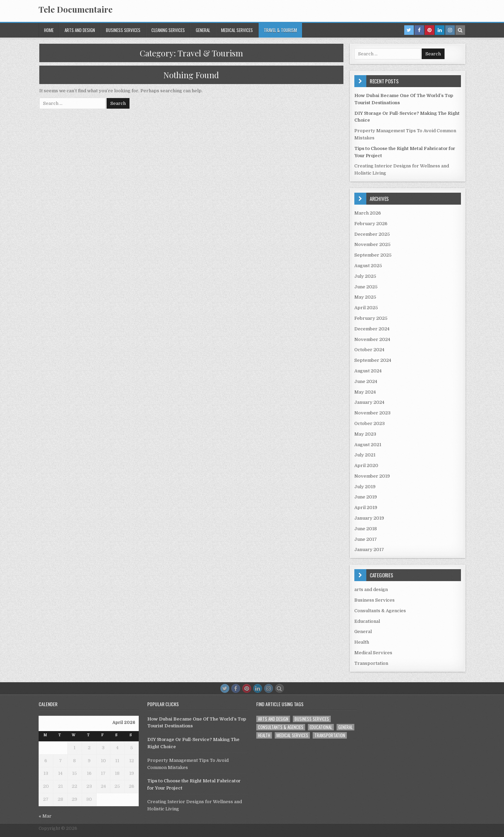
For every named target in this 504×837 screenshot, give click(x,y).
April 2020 (366, 465)
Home (49, 30)
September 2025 (373, 255)
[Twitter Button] (225, 688)
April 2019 (366, 507)
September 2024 (373, 360)
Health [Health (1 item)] (264, 735)
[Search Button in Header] (460, 30)
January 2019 (369, 518)
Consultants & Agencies (380, 611)
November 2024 (372, 339)
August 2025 (368, 266)
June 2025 (366, 287)
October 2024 (369, 350)
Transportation (371, 663)
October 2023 (370, 423)
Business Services (123, 30)
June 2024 (366, 381)
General (203, 30)
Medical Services (237, 30)
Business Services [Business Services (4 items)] (312, 719)
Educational (367, 621)
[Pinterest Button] (247, 688)
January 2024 (369, 402)
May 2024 (365, 392)
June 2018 (366, 529)
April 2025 (366, 308)
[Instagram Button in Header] (450, 30)
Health (362, 642)
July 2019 (365, 487)
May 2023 (365, 434)
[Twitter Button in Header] (409, 30)
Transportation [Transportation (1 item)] (330, 735)
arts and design (80, 30)
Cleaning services (168, 30)
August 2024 (368, 371)
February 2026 (371, 224)
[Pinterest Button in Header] (430, 30)
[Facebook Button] (236, 688)
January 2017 (369, 550)
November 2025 (372, 244)
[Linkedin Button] (258, 688)
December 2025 (372, 234)
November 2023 (372, 413)
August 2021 (368, 445)
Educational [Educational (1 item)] (321, 727)
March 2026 (368, 213)
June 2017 (366, 539)
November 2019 (372, 476)
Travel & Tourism (280, 30)
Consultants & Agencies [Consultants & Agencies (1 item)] (281, 727)
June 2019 (366, 497)
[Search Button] (280, 688)
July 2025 (365, 276)
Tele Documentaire (76, 9)
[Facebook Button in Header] (419, 30)
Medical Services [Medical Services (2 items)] (292, 735)
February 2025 (371, 318)
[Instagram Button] (269, 688)
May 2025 (365, 297)
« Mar (45, 816)
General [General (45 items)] (345, 727)
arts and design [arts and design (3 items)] (273, 719)
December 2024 (372, 329)
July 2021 (365, 455)
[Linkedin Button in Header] (440, 30)
